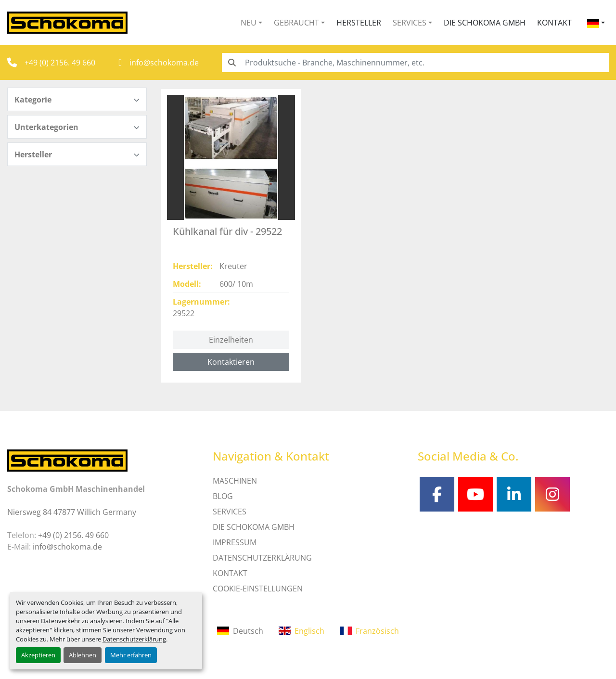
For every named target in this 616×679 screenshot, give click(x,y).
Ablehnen (83, 655)
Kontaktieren (231, 362)
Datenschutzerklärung (134, 639)
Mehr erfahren (131, 655)
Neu (249, 23)
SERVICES (230, 512)
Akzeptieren (38, 655)
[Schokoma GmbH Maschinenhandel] (67, 460)
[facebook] (437, 494)
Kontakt (554, 23)
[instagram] (552, 494)
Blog (223, 496)
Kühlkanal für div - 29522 (227, 231)
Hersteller (359, 23)
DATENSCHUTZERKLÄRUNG (262, 558)
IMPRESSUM (235, 542)
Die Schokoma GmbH (485, 23)
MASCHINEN (235, 481)
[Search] (415, 63)
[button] (251, 23)
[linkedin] (514, 494)
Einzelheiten (231, 340)
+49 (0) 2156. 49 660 (60, 63)
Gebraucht (296, 23)
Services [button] (410, 23)
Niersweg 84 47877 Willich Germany (72, 512)
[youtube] (475, 494)
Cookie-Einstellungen (258, 589)
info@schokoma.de (164, 63)
